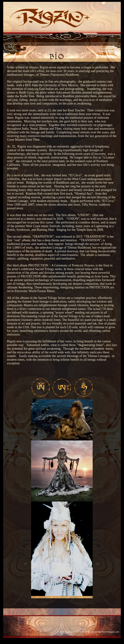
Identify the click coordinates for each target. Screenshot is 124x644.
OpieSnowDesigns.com (108, 632)
